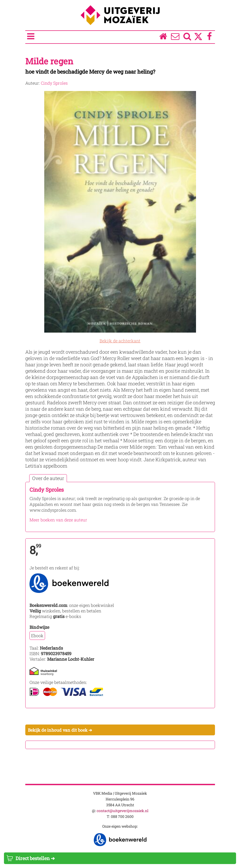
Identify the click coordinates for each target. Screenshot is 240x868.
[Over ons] (175, 38)
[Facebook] (209, 38)
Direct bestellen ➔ (31, 858)
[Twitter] (198, 39)
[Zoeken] (187, 38)
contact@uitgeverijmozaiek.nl (123, 811)
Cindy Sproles (54, 83)
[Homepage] (163, 38)
